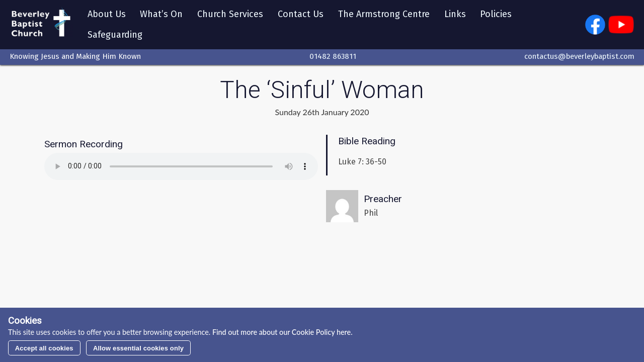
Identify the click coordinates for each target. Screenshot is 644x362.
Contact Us (301, 14)
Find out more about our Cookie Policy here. (281, 332)
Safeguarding (115, 35)
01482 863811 (333, 57)
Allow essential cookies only (138, 348)
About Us (107, 14)
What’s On (162, 14)
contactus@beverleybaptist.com (579, 57)
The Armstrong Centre (384, 14)
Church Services (231, 14)
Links (455, 14)
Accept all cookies (44, 348)
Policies (496, 14)
